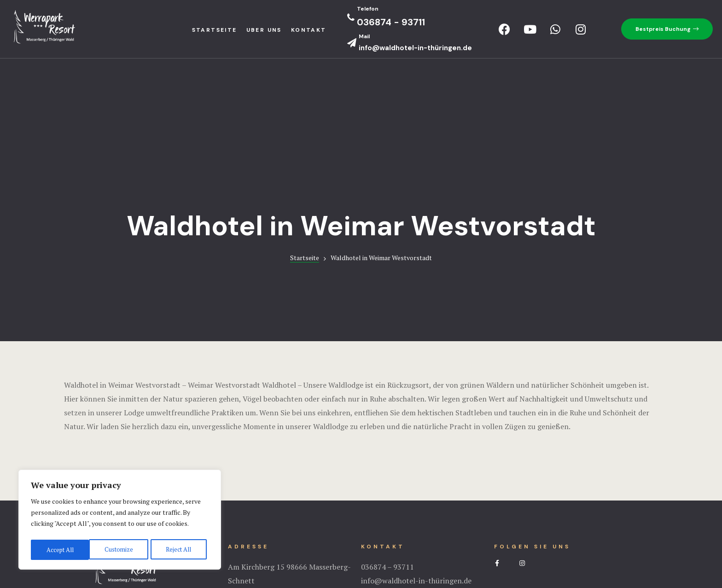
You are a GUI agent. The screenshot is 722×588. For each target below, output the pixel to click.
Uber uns (264, 30)
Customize (60, 550)
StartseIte (215, 30)
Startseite (305, 145)
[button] (667, 29)
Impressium (361, 544)
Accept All (180, 550)
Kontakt (309, 30)
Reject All (120, 550)
